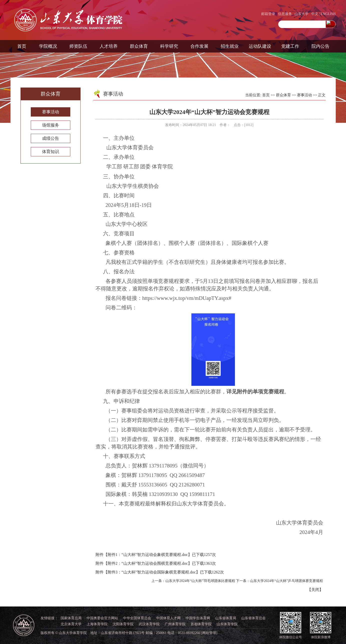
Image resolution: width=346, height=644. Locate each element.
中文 (315, 14)
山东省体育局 (226, 618)
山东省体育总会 (253, 618)
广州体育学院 (175, 624)
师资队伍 (78, 46)
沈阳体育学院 (123, 624)
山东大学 (301, 14)
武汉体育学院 (149, 624)
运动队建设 (260, 46)
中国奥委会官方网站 (102, 618)
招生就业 (230, 46)
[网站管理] (209, 633)
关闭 (315, 590)
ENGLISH (328, 14)
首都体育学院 (201, 624)
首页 (22, 46)
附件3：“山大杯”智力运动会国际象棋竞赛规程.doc (152, 572)
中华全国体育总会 (137, 618)
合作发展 (199, 46)
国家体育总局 (71, 618)
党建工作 (290, 46)
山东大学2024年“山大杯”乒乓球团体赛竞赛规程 (286, 581)
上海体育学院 (97, 624)
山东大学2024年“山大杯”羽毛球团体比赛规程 (200, 581)
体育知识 (51, 152)
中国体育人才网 (168, 618)
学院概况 (48, 46)
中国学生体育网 (198, 618)
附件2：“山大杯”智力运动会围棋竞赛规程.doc (148, 563)
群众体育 (139, 46)
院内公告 (320, 46)
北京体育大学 (71, 624)
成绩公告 (51, 138)
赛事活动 (51, 112)
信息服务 (285, 14)
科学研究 (169, 46)
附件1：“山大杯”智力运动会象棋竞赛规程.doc (148, 555)
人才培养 (109, 46)
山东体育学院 (227, 624)
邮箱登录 (268, 14)
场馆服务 (51, 125)
